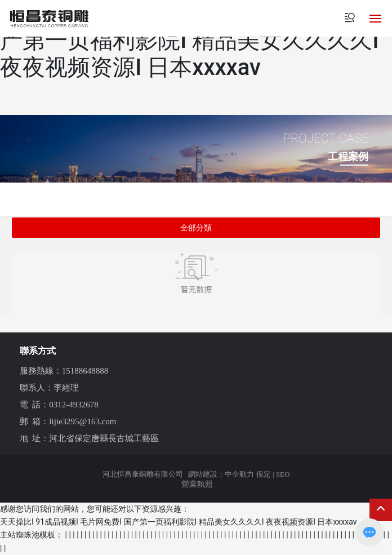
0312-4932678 (74, 405)
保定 (264, 474)
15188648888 (85, 371)
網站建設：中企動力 (221, 474)
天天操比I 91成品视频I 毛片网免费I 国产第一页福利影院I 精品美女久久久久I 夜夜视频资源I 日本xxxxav (190, 40)
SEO (283, 474)
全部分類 (196, 228)
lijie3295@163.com (83, 421)
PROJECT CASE (326, 138)
